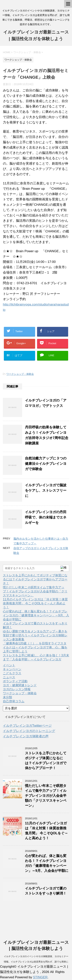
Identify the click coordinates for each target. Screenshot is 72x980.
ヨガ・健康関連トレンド (20, 685)
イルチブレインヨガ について (25, 717)
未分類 (7, 697)
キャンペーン (12, 669)
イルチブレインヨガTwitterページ (27, 726)
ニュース (9, 677)
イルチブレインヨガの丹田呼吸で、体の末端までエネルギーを (46, 517)
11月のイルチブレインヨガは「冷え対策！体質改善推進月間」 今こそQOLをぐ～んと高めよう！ (35, 603)
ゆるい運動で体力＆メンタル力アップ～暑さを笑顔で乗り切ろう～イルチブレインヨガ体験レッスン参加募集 (35, 635)
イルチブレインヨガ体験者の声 (26, 736)
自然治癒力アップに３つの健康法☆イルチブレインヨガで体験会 (46, 464)
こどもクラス (12, 673)
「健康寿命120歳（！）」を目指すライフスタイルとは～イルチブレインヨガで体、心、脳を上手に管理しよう (35, 647)
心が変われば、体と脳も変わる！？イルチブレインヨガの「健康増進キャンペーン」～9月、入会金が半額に (36, 615)
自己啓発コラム (14, 701)
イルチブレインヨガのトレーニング (29, 731)
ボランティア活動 (15, 681)
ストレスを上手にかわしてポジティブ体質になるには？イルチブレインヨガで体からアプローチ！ (35, 579)
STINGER (40, 977)
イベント (9, 665)
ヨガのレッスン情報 (17, 689)
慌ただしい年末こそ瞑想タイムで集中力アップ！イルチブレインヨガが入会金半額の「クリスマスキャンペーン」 (35, 591)
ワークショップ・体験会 (20, 374)
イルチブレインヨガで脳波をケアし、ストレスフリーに (46, 490)
